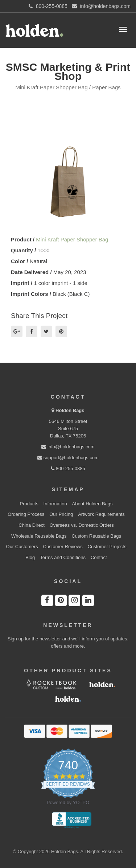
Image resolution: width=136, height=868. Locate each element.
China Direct (32, 525)
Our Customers (22, 547)
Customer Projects (107, 547)
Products (29, 504)
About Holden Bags (92, 504)
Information (55, 504)
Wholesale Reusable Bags (39, 536)
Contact (99, 557)
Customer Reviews (63, 547)
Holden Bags (70, 410)
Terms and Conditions (63, 557)
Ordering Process (26, 514)
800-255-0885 (68, 468)
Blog (30, 557)
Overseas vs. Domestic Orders (82, 525)
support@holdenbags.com (68, 458)
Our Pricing (61, 514)
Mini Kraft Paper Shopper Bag (72, 239)
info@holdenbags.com (68, 447)
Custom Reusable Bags (96, 536)
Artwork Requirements (101, 514)
